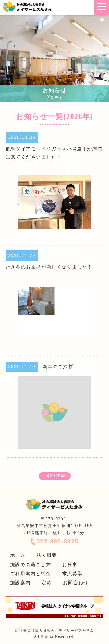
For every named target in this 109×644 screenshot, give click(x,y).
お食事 (70, 565)
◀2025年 (54, 476)
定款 (47, 583)
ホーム (18, 555)
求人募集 (72, 574)
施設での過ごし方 (31, 565)
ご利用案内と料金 (31, 574)
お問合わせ (76, 583)
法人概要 (47, 555)
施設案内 (20, 583)
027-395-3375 (57, 541)
